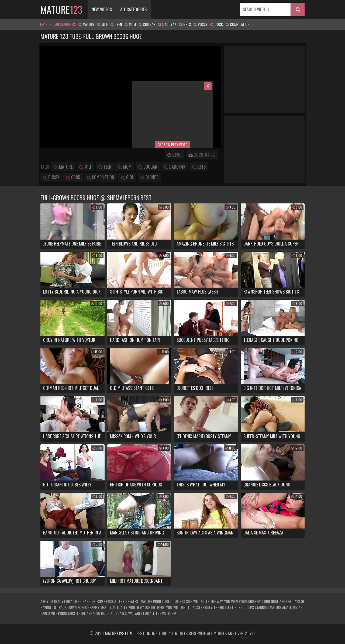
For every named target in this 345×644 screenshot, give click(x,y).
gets (185, 24)
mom (130, 24)
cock (217, 24)
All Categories (133, 9)
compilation (237, 24)
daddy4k (167, 24)
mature (61, 9)
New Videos (102, 9)
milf (102, 24)
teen (116, 24)
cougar (147, 24)
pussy (201, 24)
